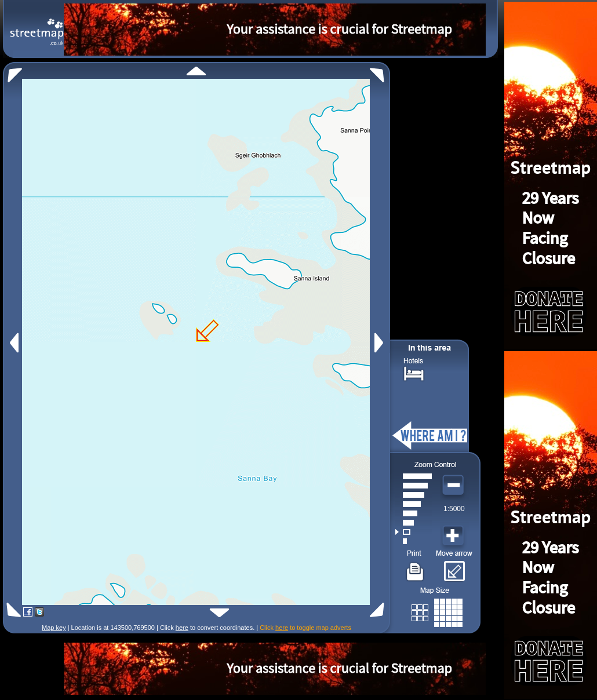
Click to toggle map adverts (305, 628)
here (182, 628)
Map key (54, 628)
